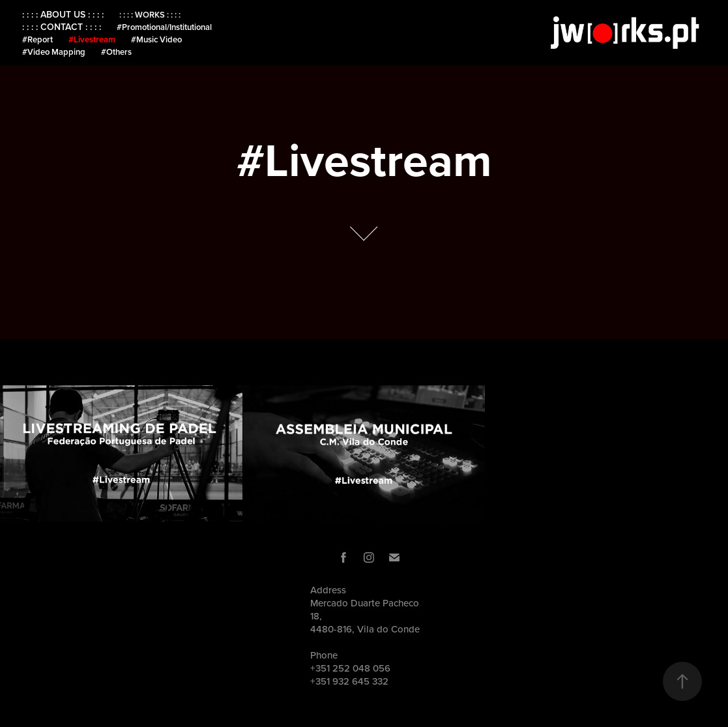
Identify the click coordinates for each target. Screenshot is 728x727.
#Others (116, 52)
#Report (37, 39)
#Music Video (156, 39)
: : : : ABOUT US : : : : (63, 14)
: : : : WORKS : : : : (150, 15)
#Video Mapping (54, 52)
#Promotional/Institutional (164, 27)
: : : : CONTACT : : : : (62, 27)
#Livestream (92, 39)
